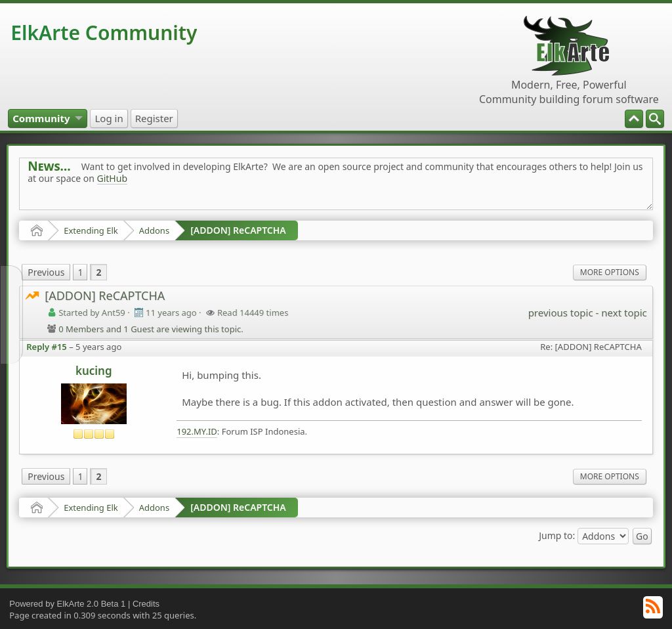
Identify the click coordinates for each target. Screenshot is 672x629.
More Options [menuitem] (610, 272)
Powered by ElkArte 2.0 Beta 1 (67, 604)
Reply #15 (47, 347)
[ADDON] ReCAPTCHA (238, 230)
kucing (94, 371)
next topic (624, 313)
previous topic (561, 313)
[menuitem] (655, 119)
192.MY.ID (197, 432)
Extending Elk (91, 230)
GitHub (113, 178)
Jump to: (557, 535)
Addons (154, 230)
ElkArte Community (104, 33)
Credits (146, 604)
